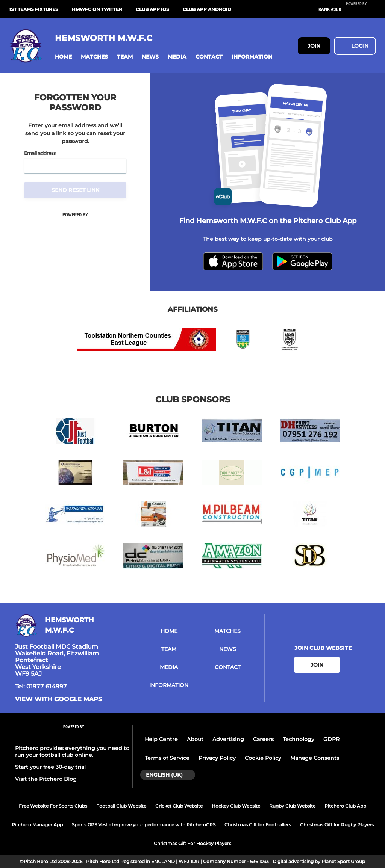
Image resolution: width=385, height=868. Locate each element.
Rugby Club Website (292, 806)
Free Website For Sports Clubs (53, 806)
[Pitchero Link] (361, 12)
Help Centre (161, 739)
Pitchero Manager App (37, 825)
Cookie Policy (263, 758)
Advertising (228, 739)
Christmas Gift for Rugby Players (337, 825)
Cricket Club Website (179, 806)
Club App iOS (152, 9)
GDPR (331, 739)
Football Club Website (121, 806)
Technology (299, 739)
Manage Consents (315, 758)
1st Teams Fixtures (34, 9)
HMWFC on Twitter (97, 9)
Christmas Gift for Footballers (258, 825)
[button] (63, 57)
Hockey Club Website (236, 806)
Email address (40, 153)
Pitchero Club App (345, 806)
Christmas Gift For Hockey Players (192, 843)
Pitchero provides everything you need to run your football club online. (72, 752)
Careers (263, 739)
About (195, 739)
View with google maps (58, 699)
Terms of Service (167, 758)
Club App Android (207, 9)
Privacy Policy (217, 758)
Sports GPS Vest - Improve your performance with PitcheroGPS (144, 825)
